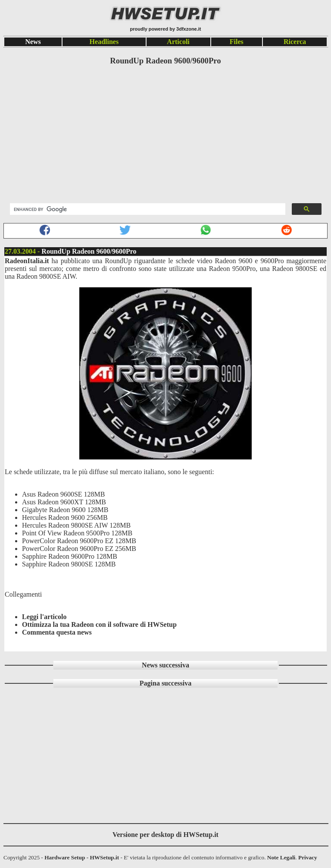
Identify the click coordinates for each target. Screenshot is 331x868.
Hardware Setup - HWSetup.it (82, 857)
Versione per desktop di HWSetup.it (165, 835)
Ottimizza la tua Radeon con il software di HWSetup (99, 624)
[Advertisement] (165, 135)
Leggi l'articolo (44, 617)
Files (237, 42)
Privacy (308, 857)
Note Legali (281, 857)
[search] (147, 209)
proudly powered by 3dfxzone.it (165, 29)
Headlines (104, 42)
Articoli (178, 42)
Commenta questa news (57, 632)
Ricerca (295, 42)
